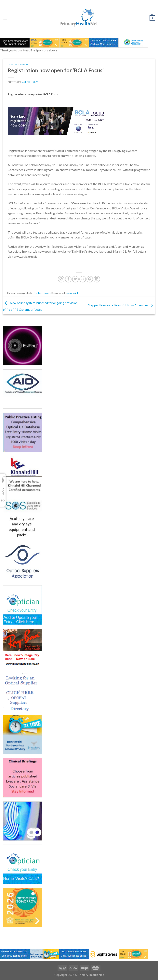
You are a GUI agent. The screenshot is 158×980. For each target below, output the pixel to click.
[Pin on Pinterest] (90, 279)
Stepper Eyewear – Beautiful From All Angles (122, 305)
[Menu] (5, 18)
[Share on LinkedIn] (97, 279)
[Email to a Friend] (83, 279)
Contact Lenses (18, 64)
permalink (73, 293)
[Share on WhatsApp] (61, 279)
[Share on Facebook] (68, 279)
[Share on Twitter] (75, 279)
